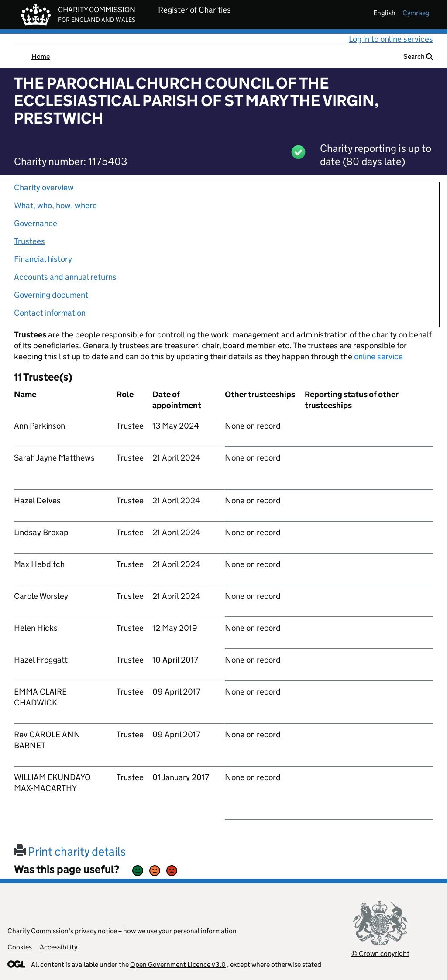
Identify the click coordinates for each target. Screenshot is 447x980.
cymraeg (416, 13)
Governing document (51, 295)
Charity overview (44, 187)
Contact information (50, 313)
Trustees (29, 241)
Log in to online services (391, 39)
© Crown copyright (380, 954)
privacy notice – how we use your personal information (156, 931)
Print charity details (70, 851)
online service (378, 356)
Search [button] (418, 57)
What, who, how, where (55, 205)
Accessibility (58, 947)
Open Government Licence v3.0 (178, 965)
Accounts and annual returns (65, 277)
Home (41, 57)
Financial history (43, 259)
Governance (36, 223)
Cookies (20, 947)
